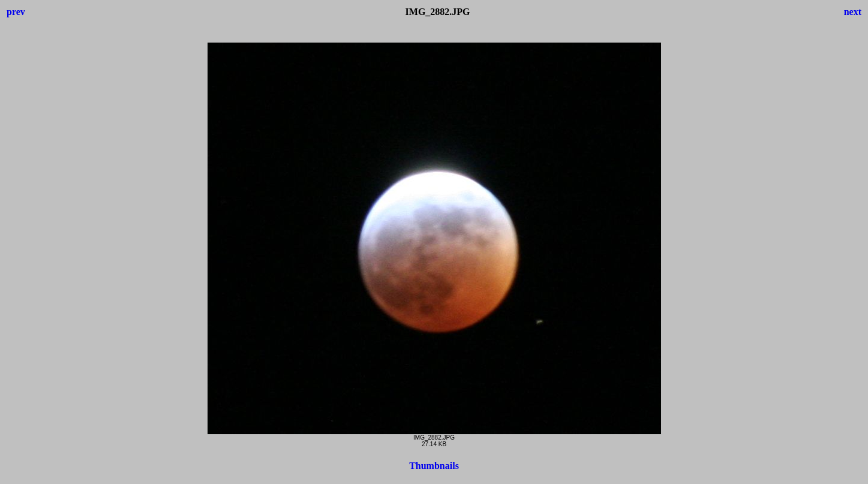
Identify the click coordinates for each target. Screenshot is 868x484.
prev (16, 12)
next (853, 12)
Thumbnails (434, 466)
